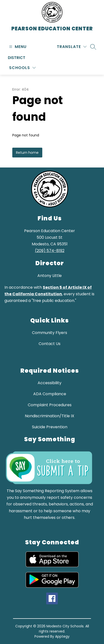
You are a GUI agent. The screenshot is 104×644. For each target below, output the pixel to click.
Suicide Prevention (50, 427)
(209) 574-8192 (50, 251)
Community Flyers (50, 333)
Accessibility (50, 383)
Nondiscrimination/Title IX (50, 416)
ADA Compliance (50, 394)
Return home (27, 153)
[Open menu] (17, 47)
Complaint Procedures (50, 405)
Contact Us (50, 344)
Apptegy (62, 636)
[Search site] (93, 47)
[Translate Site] (72, 47)
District (17, 58)
